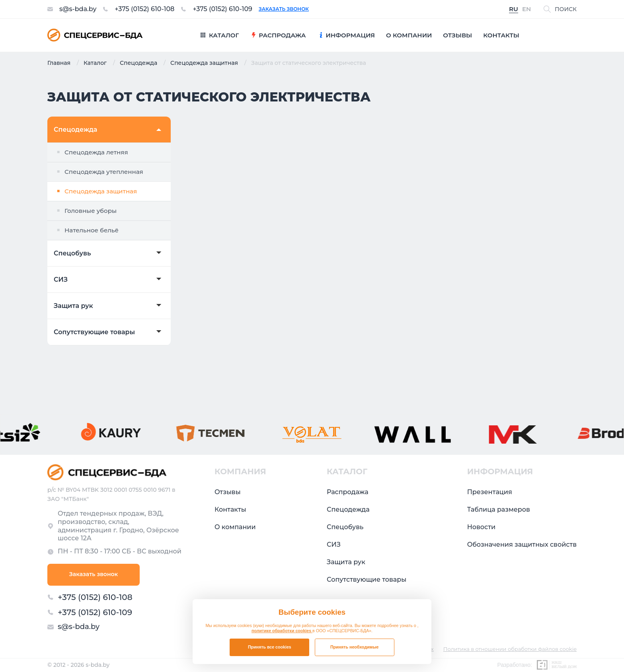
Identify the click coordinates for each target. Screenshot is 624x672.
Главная (59, 63)
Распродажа (348, 492)
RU (514, 9)
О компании (235, 527)
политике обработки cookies (282, 631)
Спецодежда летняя (96, 152)
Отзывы (228, 492)
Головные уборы (91, 211)
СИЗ (61, 280)
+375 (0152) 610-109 (222, 9)
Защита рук (73, 306)
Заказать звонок (284, 9)
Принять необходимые (355, 647)
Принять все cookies (270, 647)
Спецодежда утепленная (104, 172)
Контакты (230, 509)
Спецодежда (138, 63)
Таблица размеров (499, 509)
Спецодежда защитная (204, 63)
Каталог (95, 63)
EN (526, 9)
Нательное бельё (92, 230)
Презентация (490, 492)
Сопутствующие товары (94, 332)
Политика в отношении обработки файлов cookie (510, 649)
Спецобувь (72, 253)
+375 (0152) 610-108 (144, 9)
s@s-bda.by (78, 9)
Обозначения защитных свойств (522, 544)
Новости (481, 527)
